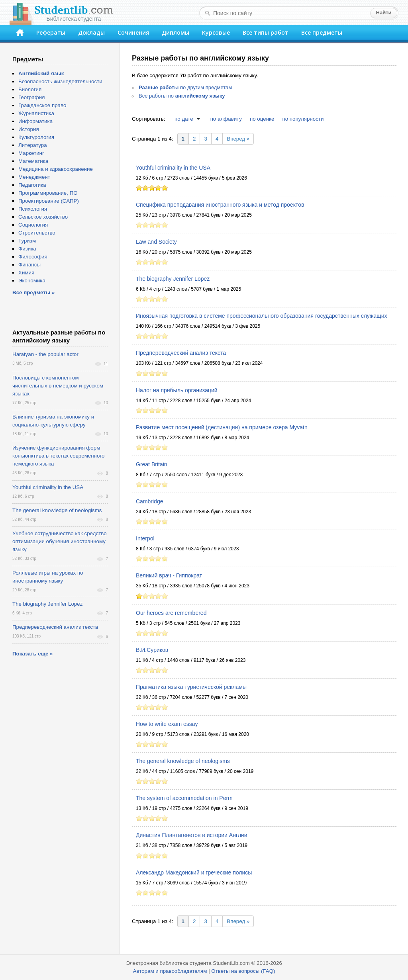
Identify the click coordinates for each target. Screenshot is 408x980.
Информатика (35, 121)
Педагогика (32, 185)
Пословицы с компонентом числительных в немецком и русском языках (58, 386)
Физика (27, 249)
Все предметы (322, 32)
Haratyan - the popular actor (45, 354)
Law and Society (156, 242)
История (29, 129)
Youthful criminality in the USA (173, 168)
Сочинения (133, 32)
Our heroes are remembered (171, 613)
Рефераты (51, 32)
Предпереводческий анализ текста (181, 353)
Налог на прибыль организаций (177, 390)
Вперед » (238, 139)
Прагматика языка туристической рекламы (191, 687)
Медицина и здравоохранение (56, 169)
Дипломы (176, 32)
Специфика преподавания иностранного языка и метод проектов (220, 205)
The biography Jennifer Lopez (173, 279)
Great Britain (152, 464)
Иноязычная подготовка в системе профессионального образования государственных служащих (261, 316)
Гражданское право (42, 105)
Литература (33, 145)
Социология (33, 225)
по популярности (303, 119)
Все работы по (182, 96)
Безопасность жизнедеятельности (60, 81)
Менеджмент (34, 177)
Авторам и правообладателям (170, 971)
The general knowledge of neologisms (183, 761)
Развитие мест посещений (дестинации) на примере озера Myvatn (222, 427)
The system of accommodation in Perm (184, 798)
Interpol (145, 538)
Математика (33, 161)
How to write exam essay (167, 724)
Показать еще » (32, 654)
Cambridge (149, 501)
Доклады (91, 32)
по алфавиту (226, 119)
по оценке (262, 119)
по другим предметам (185, 87)
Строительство (37, 233)
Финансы (29, 265)
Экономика (32, 281)
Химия (26, 273)
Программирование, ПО (48, 193)
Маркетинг (31, 153)
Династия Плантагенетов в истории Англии (192, 835)
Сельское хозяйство (43, 217)
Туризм (27, 241)
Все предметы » (33, 292)
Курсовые (216, 32)
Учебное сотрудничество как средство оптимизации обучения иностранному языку (60, 541)
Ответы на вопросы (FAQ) (243, 971)
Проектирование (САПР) (49, 201)
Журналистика (36, 113)
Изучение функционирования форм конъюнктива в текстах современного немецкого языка (58, 456)
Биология (30, 89)
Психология (33, 209)
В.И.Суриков (152, 650)
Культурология (36, 137)
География (31, 97)
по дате (184, 119)
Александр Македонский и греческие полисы (194, 872)
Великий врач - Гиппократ (169, 575)
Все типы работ (266, 32)
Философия (33, 257)
